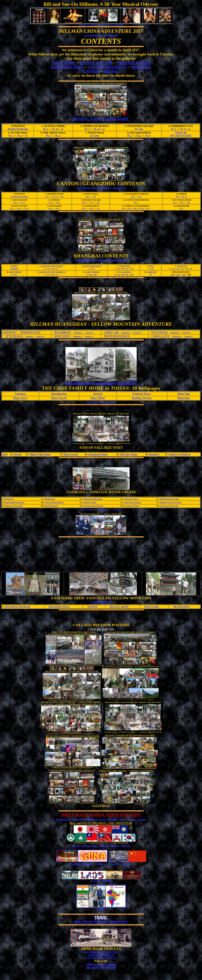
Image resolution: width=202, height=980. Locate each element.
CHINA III (181, 133)
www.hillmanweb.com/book (88, 25)
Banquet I (154, 454)
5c (183, 269)
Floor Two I (20, 398)
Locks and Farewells (169, 506)
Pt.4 (142, 208)
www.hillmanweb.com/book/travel (112, 25)
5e (191, 269)
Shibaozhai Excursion (169, 499)
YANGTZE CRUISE (133, 63)
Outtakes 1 (78, 332)
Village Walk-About (40, 454)
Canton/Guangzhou (19, 196)
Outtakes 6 (177, 336)
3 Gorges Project (132, 506)
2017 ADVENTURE (181, 135)
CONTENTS (10, 332)
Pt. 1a (55, 129)
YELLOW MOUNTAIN (107, 67)
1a (48, 269)
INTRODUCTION (30, 332)
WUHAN (92, 607)
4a (152, 269)
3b (123, 269)
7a (48, 275)
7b (53, 275)
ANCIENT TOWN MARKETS (52, 272)
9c (128, 275)
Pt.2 (58, 202)
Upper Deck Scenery (132, 502)
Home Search (71, 454)
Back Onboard (51, 506)
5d (187, 269)
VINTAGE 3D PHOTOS (101, 955)
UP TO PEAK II (14, 336)
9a (119, 275)
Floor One (184, 394)
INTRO (14, 266)
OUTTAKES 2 (103, 509)
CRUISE (117, 509)
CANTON (91, 71)
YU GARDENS (125, 272)
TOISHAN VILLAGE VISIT (101, 402)
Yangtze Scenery (131, 499)
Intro (5, 454)
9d (132, 275)
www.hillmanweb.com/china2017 (101, 35)
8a (91, 275)
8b (95, 275)
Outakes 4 (30, 336)
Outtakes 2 (126, 332)
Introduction (59, 394)
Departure (184, 398)
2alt (178, 275)
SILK (152, 266)
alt (62, 129)
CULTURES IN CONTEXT (101, 958)
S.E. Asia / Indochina (101, 881)
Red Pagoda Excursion (14, 502)
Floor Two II (59, 398)
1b (53, 269)
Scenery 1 (90, 332)
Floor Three (98, 398)
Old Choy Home (129, 454)
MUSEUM (182, 266)
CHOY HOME (64, 63)
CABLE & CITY (160, 336)
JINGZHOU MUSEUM (17, 607)
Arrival (98, 394)
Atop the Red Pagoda (54, 502)
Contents (14, 269)
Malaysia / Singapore (81, 864)
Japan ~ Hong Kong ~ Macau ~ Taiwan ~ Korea (101, 846)
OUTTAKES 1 (87, 509)
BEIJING (111, 71)
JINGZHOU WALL (59, 607)
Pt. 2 (183, 129)
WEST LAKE (151, 607)
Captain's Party (89, 502)
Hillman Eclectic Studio (101, 964)
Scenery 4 (40, 336)
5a (174, 269)
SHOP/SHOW (15, 272)
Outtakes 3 (175, 332)
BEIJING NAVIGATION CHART (101, 119)
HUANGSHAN (181, 607)
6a (16, 275)
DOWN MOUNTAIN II (117, 336)
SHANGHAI (141, 67)
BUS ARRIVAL (63, 332)
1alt (172, 275)
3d (132, 269)
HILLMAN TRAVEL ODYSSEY (101, 922)
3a (119, 269)
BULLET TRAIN (119, 607)
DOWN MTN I (62, 336)
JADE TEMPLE (93, 272)
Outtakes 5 (78, 336)
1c (57, 269)
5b (178, 269)
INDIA (101, 909)
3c (128, 269)
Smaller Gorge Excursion (171, 502)
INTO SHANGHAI (93, 266)
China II (114, 864)
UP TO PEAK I (160, 332)
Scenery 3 (187, 332)
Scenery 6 (188, 336)
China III (127, 864)
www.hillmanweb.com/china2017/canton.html (101, 188)
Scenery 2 (137, 332)
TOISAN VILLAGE (96, 63)
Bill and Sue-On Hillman (101, 968)
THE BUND (125, 266)
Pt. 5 (148, 208)
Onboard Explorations (92, 499)
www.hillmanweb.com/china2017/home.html (101, 383)
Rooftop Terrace (142, 398)
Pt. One (139, 129)
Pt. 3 (148, 135)
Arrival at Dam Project (93, 506)
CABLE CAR (111, 332)
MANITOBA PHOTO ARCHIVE (101, 952)
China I (101, 864)
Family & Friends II (179, 454)
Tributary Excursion (13, 506)
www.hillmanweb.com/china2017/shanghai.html (101, 260)
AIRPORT (152, 272)
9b (123, 275)
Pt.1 (178, 196)
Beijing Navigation (18, 129)
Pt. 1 (46, 129)
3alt (184, 275)
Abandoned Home (98, 454)
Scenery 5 (89, 336)
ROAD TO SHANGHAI (52, 266)
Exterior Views (142, 394)
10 (150, 275)
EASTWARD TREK (67, 67)
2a (93, 269)
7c (57, 275)
